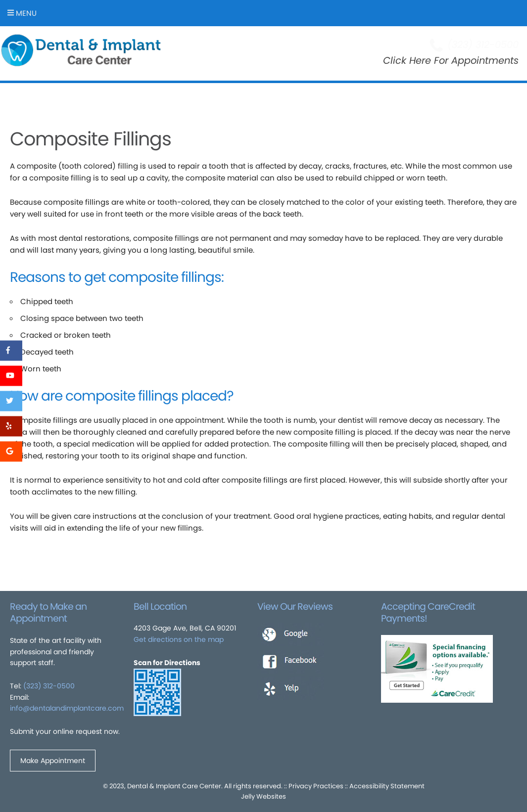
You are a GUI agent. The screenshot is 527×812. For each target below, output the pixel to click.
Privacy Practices (316, 786)
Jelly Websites (263, 796)
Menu (22, 13)
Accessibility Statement (387, 786)
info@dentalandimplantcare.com (67, 708)
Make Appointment (53, 761)
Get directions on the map (179, 639)
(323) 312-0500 (49, 686)
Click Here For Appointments (451, 61)
